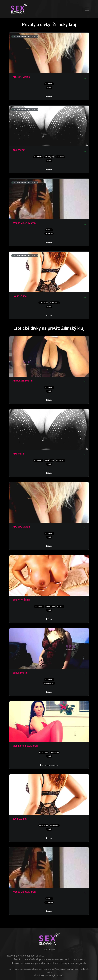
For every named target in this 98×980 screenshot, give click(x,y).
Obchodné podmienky (19, 969)
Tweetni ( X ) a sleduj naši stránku (25, 956)
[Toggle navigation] (87, 9)
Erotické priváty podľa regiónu (51, 969)
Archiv (33, 969)
